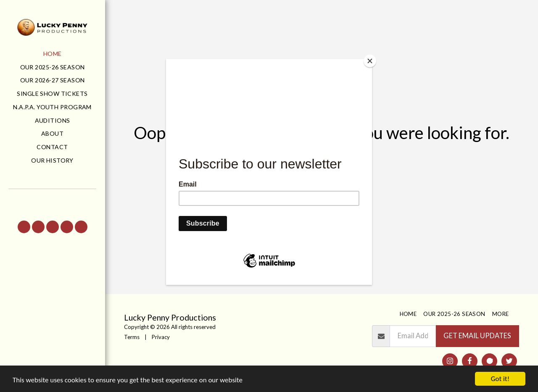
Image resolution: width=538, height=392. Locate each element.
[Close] (370, 61)
